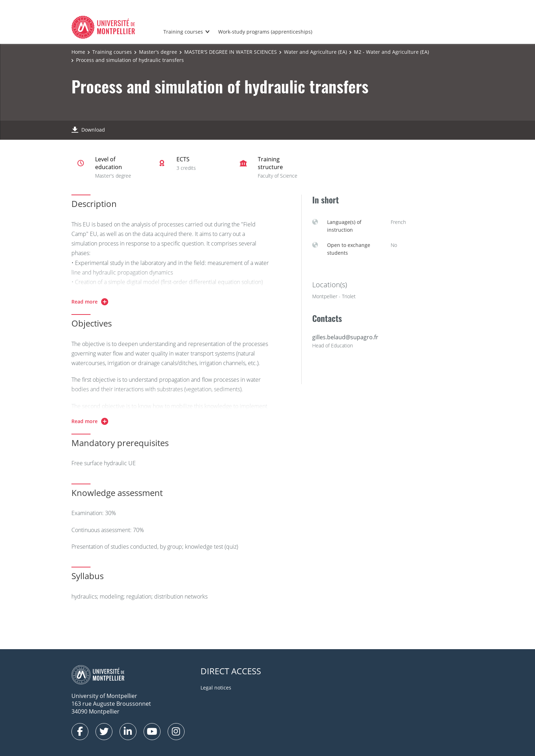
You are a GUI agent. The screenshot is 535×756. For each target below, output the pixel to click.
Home (78, 52)
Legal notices (216, 688)
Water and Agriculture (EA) (315, 52)
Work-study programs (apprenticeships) (265, 32)
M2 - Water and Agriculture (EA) (391, 52)
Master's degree (158, 52)
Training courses (183, 32)
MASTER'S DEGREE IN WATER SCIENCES (231, 52)
